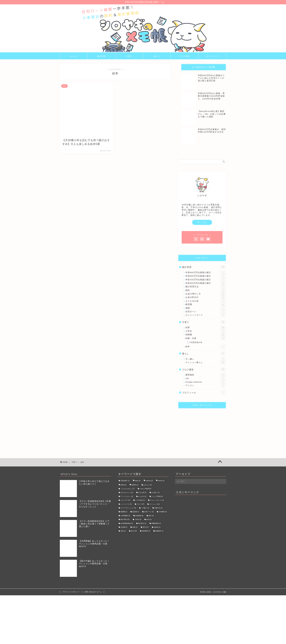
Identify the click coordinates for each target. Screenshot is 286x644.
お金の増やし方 (205, 294)
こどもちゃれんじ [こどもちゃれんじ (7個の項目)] (128, 489)
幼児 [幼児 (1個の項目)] (149, 520)
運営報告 (205, 375)
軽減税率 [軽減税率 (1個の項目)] (159, 531)
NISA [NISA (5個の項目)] (123, 485)
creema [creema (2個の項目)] (149, 481)
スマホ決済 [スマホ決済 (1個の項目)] (140, 501)
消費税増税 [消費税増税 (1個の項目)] (156, 524)
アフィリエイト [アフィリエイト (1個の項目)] (127, 497)
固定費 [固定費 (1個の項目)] (136, 512)
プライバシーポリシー (71, 592)
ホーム (74, 56)
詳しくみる (202, 223)
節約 (205, 291)
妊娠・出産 (205, 339)
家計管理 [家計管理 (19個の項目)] (125, 520)
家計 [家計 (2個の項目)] (151, 516)
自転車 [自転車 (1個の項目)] (157, 528)
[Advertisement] (201, 429)
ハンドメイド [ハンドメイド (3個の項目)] (126, 505)
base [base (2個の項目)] (138, 481)
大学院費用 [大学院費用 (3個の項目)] (125, 516)
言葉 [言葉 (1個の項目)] (123, 531)
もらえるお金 (205, 301)
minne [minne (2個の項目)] (161, 481)
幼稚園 (205, 335)
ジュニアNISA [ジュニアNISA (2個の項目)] (157, 497)
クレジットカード (205, 316)
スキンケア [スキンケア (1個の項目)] (125, 501)
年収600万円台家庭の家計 (205, 284)
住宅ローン (205, 312)
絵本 (205, 347)
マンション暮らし (205, 363)
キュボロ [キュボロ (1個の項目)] (142, 497)
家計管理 (101, 56)
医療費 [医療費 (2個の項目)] (124, 512)
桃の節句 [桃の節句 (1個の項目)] (142, 524)
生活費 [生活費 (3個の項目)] (124, 528)
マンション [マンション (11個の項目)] (154, 505)
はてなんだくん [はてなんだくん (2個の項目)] (127, 493)
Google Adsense (205, 382)
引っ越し (205, 359)
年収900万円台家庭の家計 (205, 273)
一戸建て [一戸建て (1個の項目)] (145, 508)
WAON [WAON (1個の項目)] (135, 485)
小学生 (205, 332)
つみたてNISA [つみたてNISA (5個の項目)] (145, 489)
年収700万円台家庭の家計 (205, 280)
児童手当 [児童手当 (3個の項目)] (158, 508)
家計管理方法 (205, 287)
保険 (205, 308)
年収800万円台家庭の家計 (205, 277)
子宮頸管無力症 (196, 343)
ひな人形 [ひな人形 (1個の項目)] (142, 493)
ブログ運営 (185, 56)
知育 (205, 328)
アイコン (205, 386)
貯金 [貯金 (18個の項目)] (134, 531)
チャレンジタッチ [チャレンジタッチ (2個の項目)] (157, 501)
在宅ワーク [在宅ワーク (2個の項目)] (149, 512)
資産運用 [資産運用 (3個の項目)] (146, 531)
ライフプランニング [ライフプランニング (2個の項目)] (128, 508)
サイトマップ (212, 56)
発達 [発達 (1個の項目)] (135, 528)
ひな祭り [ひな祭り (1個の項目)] (156, 493)
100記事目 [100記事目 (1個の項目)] (125, 481)
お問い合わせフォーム (93, 592)
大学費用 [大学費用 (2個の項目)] (163, 512)
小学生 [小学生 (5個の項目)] (138, 520)
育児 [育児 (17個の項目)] (146, 528)
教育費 (205, 305)
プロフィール (204, 393)
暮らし (157, 56)
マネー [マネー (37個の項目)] (140, 505)
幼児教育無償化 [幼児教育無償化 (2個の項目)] (127, 524)
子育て (129, 56)
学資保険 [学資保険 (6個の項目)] (139, 516)
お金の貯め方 (205, 298)
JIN (205, 379)
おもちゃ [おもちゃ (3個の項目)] (148, 485)
